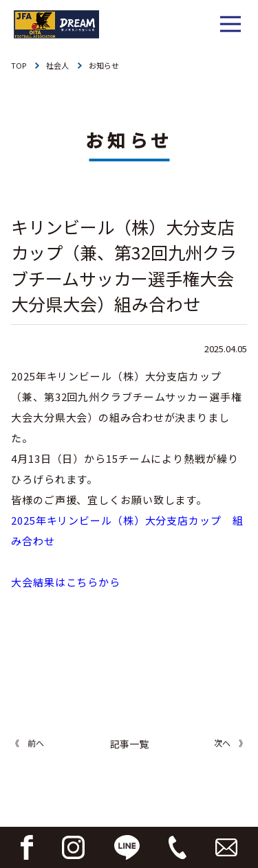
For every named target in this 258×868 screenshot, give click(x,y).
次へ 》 (230, 743)
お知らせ (104, 65)
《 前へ (28, 743)
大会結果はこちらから (66, 582)
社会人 (57, 65)
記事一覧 (129, 744)
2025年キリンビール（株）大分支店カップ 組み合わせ (127, 530)
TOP (19, 65)
